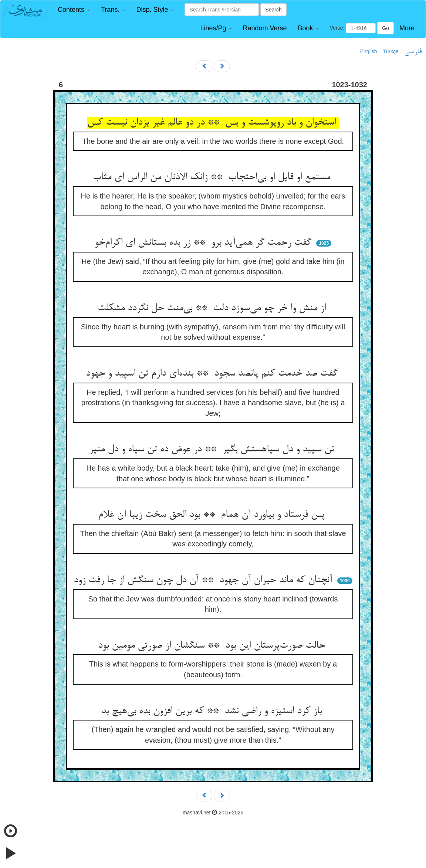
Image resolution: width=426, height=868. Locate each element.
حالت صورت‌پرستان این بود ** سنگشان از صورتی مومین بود (213, 646)
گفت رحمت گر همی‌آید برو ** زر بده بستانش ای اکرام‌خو (204, 243)
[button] (74, 10)
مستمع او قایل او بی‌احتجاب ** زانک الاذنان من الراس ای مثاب (213, 177)
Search (273, 10)
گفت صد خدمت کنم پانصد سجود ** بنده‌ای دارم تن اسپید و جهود (213, 374)
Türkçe (391, 51)
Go (386, 28)
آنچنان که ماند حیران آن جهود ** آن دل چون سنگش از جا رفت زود (204, 580)
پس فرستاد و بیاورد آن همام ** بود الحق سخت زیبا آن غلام (213, 515)
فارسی (413, 52)
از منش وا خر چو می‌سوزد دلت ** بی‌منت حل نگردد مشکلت (213, 308)
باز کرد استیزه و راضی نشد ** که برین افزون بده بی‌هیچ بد (213, 711)
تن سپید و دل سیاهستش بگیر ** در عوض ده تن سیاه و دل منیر (213, 450)
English (369, 51)
